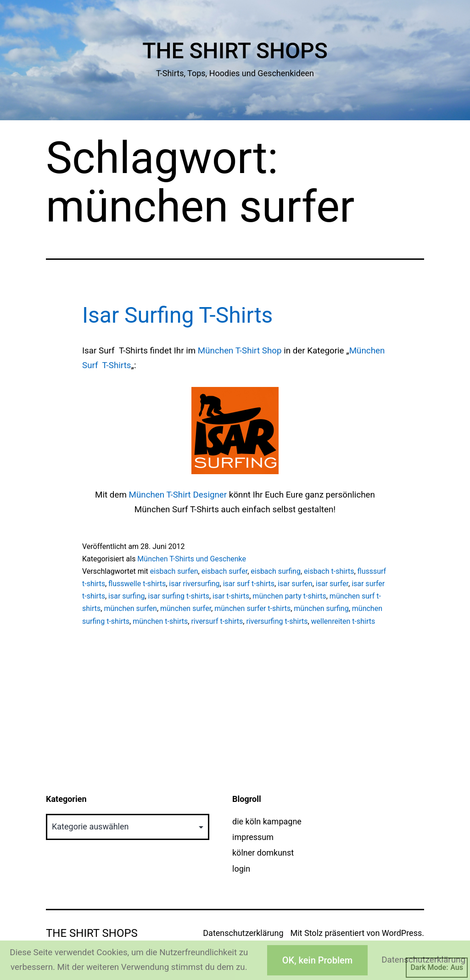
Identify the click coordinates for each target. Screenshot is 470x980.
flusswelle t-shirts (137, 584)
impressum (253, 837)
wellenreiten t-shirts (343, 621)
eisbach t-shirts (329, 571)
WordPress (402, 933)
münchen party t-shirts (289, 596)
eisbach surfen (174, 571)
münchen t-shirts (160, 621)
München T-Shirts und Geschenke (192, 559)
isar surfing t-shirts (179, 596)
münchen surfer (186, 608)
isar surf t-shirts (249, 584)
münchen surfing (321, 608)
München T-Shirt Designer (178, 495)
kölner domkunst (263, 853)
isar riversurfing (194, 584)
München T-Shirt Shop (240, 351)
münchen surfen (130, 608)
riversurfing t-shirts (277, 621)
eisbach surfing (276, 571)
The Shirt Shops (235, 51)
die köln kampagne (267, 821)
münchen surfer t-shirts (252, 608)
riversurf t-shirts (217, 621)
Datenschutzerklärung (243, 933)
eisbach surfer (224, 571)
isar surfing (126, 596)
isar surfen (295, 584)
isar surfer (332, 584)
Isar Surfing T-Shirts (177, 315)
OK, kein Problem (317, 960)
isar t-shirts (231, 596)
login (241, 869)
